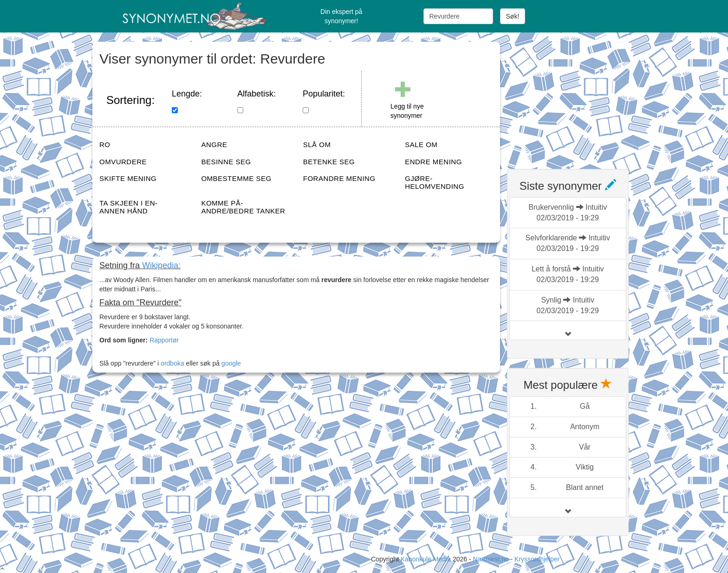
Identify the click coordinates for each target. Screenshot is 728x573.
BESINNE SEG (226, 162)
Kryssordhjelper (537, 559)
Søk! (513, 16)
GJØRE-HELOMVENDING (435, 182)
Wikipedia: (161, 265)
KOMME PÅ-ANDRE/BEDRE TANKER (243, 207)
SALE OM (421, 145)
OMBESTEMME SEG (236, 178)
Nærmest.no (491, 559)
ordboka (171, 363)
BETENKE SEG (329, 162)
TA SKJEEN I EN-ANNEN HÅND (129, 207)
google (231, 363)
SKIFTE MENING (128, 178)
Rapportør (164, 340)
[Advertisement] (577, 100)
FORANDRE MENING (339, 178)
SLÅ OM (317, 145)
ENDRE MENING (433, 162)
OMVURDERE (123, 162)
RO (105, 145)
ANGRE (214, 145)
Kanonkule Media (427, 559)
